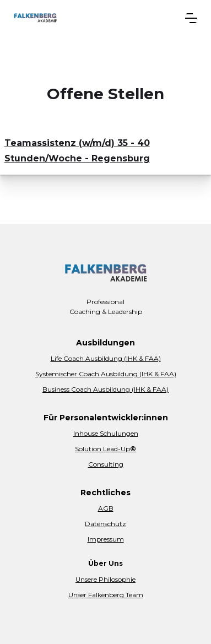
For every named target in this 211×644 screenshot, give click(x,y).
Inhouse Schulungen (106, 433)
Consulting (106, 464)
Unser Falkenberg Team (106, 595)
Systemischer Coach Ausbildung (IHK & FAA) (106, 374)
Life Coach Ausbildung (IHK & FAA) (106, 358)
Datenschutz (105, 524)
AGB (106, 508)
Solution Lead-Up (105, 449)
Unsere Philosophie (105, 579)
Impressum (106, 539)
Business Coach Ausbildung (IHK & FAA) (105, 389)
